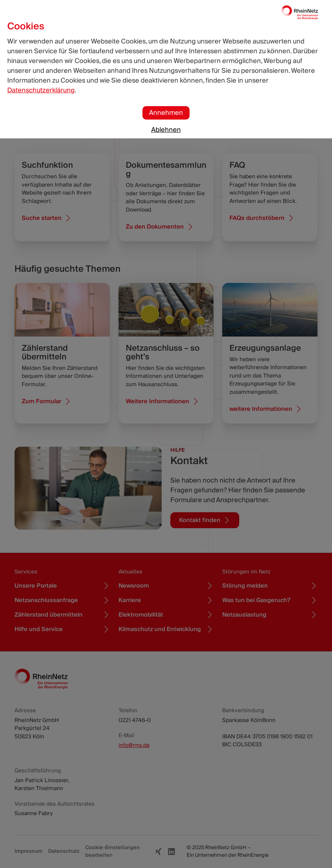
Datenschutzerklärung (41, 90)
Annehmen (166, 113)
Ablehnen (166, 130)
